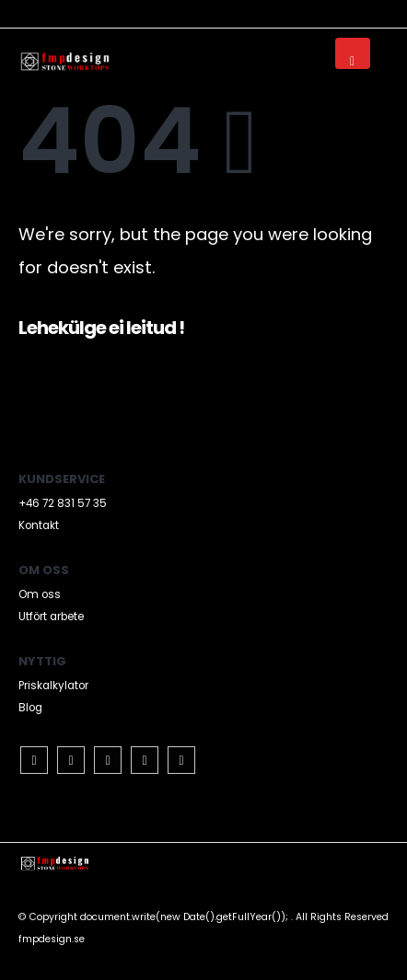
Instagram (181, 760)
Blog (30, 708)
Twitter (71, 760)
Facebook (34, 760)
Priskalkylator (53, 686)
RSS (108, 760)
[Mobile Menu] (353, 53)
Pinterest (145, 760)
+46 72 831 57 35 (63, 503)
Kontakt (39, 525)
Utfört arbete (51, 617)
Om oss (40, 594)
